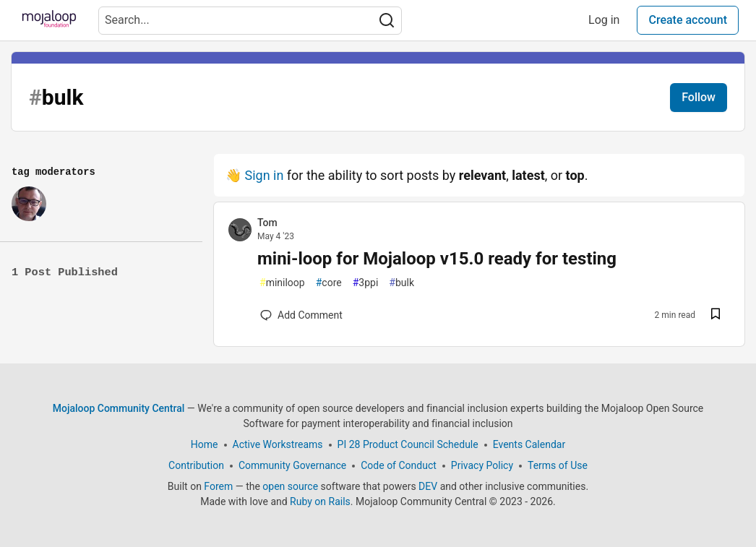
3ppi (366, 283)
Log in (604, 20)
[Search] (387, 21)
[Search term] (250, 21)
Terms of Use (558, 465)
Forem (218, 486)
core (329, 283)
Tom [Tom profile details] (267, 223)
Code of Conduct (399, 465)
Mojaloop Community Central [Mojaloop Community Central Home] (119, 408)
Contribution (196, 465)
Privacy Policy (482, 465)
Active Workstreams (278, 444)
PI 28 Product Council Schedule (408, 444)
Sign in (264, 175)
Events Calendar (529, 444)
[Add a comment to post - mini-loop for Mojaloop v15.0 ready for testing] (301, 315)
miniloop (282, 283)
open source (290, 486)
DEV (428, 486)
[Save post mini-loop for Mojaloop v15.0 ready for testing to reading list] (716, 315)
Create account (688, 20)
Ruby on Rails (320, 501)
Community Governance (292, 465)
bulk (401, 283)
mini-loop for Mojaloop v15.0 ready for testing (437, 259)
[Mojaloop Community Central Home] (49, 20)
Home (205, 444)
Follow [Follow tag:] (699, 97)
